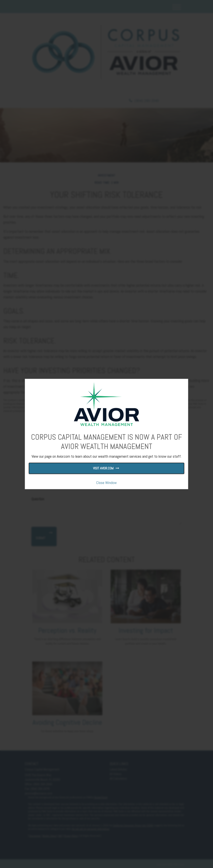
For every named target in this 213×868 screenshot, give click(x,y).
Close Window (106, 483)
